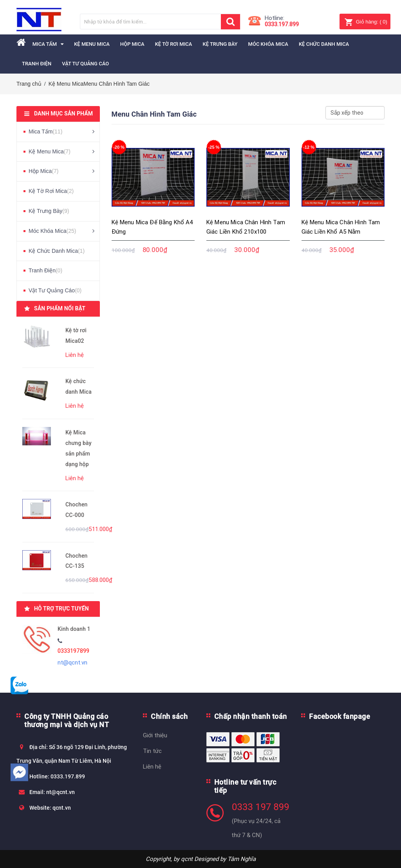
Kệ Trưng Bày (49, 211)
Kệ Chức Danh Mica (57, 251)
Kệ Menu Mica (66, 84)
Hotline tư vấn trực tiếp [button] (245, 786)
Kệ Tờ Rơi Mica (51, 191)
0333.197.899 (282, 24)
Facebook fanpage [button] (340, 716)
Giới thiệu (155, 735)
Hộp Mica (43, 171)
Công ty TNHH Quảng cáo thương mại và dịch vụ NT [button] (67, 720)
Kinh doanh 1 (74, 629)
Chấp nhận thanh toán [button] (251, 716)
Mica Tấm (45, 131)
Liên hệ (152, 766)
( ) (366, 22)
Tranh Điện (45, 270)
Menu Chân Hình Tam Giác (117, 84)
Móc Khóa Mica (52, 231)
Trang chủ (29, 84)
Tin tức (152, 751)
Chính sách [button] (169, 716)
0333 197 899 (261, 807)
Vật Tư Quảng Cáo (55, 290)
